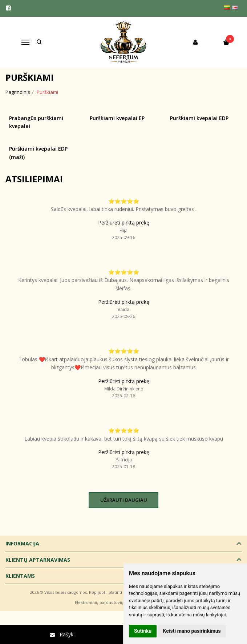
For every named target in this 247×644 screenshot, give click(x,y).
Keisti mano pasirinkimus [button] (192, 631)
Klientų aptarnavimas (38, 560)
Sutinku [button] (143, 631)
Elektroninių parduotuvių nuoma (107, 602)
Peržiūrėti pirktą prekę (124, 222)
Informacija (22, 543)
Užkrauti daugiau (124, 500)
